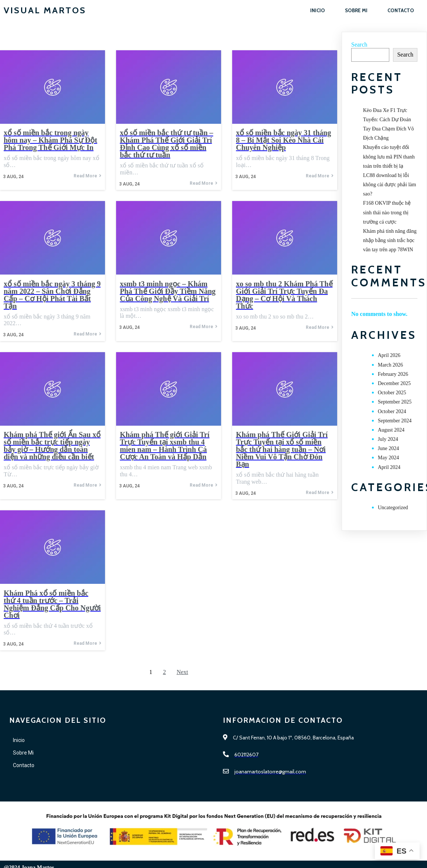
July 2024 (388, 439)
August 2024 (391, 430)
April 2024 (389, 467)
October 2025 (392, 393)
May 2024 (388, 458)
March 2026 (390, 365)
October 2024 (392, 411)
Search (359, 45)
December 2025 (394, 383)
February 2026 (393, 374)
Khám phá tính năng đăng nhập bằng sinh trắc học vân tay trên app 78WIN (390, 240)
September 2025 (395, 402)
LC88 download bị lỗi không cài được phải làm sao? (389, 185)
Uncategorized (393, 508)
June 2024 (388, 448)
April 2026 (389, 355)
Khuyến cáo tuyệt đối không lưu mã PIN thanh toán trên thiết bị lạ (389, 156)
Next (182, 672)
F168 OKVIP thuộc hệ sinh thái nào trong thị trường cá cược (387, 212)
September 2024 (395, 421)
